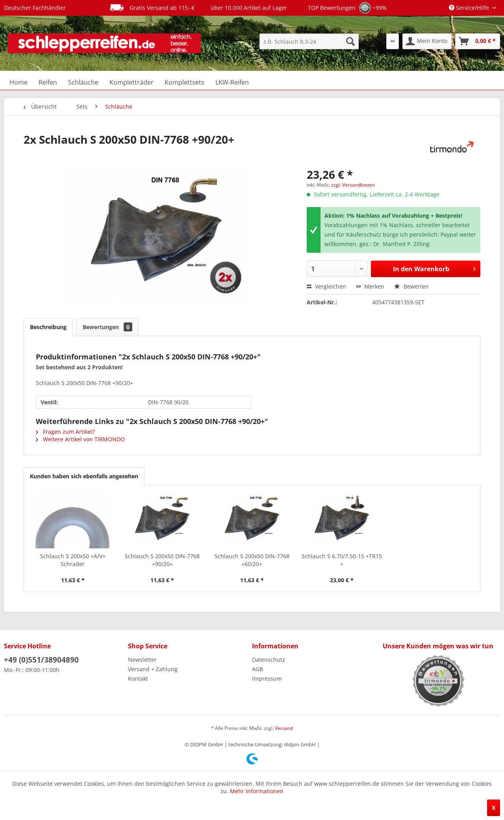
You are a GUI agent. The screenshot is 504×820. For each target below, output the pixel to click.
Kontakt (138, 678)
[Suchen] (350, 41)
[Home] (19, 82)
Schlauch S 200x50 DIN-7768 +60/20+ (252, 560)
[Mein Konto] (427, 41)
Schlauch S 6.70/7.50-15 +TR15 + (342, 560)
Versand (284, 728)
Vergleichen (326, 286)
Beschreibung (48, 327)
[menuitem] (309, 41)
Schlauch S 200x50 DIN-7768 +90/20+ (162, 560)
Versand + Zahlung (153, 669)
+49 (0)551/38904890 (41, 660)
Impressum (267, 678)
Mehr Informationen (257, 791)
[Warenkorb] (478, 41)
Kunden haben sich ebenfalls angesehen (84, 476)
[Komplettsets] (184, 82)
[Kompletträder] (132, 82)
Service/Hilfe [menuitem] (470, 8)
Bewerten (411, 286)
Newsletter (142, 660)
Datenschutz (269, 660)
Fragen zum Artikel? (65, 432)
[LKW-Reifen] (232, 82)
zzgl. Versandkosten (353, 185)
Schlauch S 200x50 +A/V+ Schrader (73, 560)
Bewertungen (107, 327)
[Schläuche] (83, 82)
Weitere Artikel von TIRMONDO (80, 439)
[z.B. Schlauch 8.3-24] (309, 41)
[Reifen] (48, 82)
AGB (258, 669)
